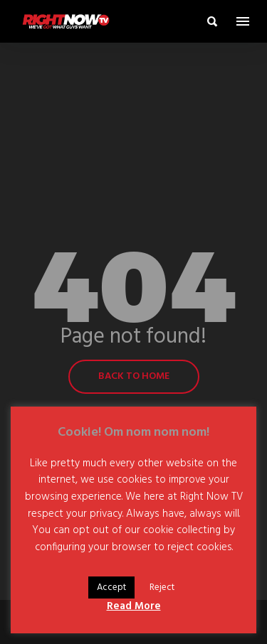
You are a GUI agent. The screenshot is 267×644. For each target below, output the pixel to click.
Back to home (134, 376)
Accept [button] (111, 587)
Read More (134, 606)
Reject (162, 587)
